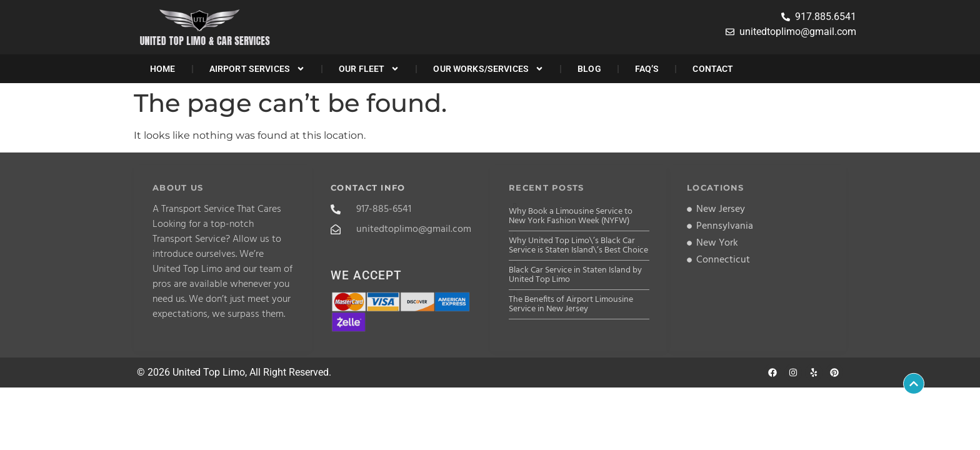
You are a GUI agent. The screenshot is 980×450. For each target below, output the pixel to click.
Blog (589, 69)
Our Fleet (369, 69)
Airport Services (257, 69)
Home (163, 69)
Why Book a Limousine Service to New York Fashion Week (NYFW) (571, 216)
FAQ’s (647, 69)
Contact (713, 69)
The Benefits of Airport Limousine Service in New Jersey (571, 304)
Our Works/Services (488, 69)
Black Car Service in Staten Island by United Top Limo (575, 275)
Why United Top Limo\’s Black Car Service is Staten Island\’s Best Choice (578, 246)
